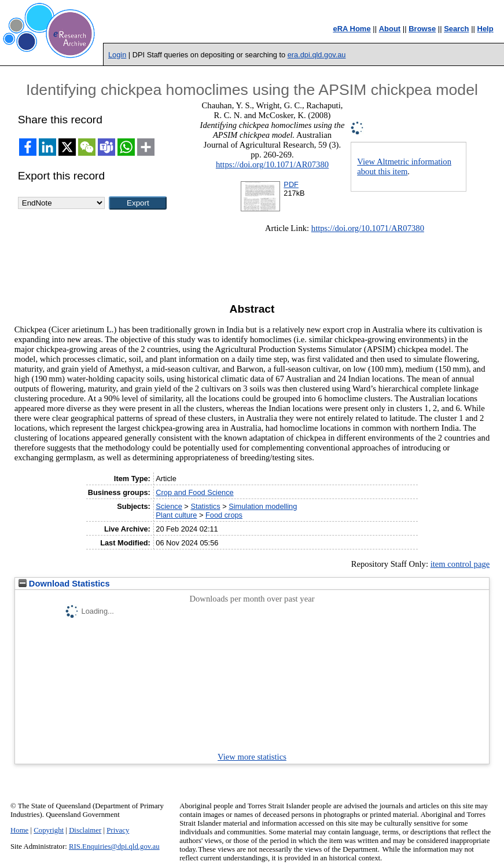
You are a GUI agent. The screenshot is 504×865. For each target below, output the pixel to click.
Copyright (49, 830)
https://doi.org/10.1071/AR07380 (272, 164)
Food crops (224, 515)
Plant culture (176, 515)
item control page (460, 564)
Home (19, 830)
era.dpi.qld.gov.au (317, 55)
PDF (291, 184)
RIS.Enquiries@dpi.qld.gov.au (114, 846)
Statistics (205, 506)
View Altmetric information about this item (404, 166)
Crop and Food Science (194, 492)
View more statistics (252, 757)
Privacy (118, 830)
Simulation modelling (263, 506)
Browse (422, 29)
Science (169, 506)
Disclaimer (85, 830)
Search (456, 29)
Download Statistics (64, 584)
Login (117, 55)
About (390, 29)
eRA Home (352, 29)
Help (485, 29)
